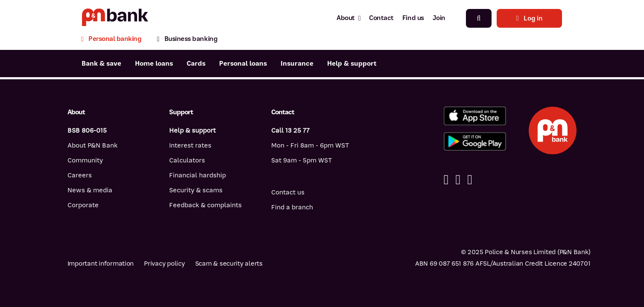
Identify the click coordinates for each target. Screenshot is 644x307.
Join (439, 18)
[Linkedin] (458, 180)
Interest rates (190, 145)
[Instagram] (470, 180)
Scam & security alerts (229, 264)
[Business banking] (187, 40)
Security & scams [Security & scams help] (196, 190)
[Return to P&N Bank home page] (115, 18)
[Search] (479, 18)
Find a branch (292, 207)
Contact (381, 18)
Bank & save (101, 64)
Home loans (154, 64)
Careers (80, 175)
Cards (196, 64)
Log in (530, 18)
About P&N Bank (92, 145)
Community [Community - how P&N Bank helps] (85, 160)
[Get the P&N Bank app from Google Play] (475, 142)
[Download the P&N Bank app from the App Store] (475, 116)
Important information (101, 264)
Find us (413, 18)
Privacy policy (164, 264)
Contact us (288, 192)
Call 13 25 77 (290, 130)
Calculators (187, 160)
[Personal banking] (115, 40)
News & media (90, 190)
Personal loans (243, 64)
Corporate (83, 205)
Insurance (297, 64)
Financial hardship (198, 175)
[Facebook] (446, 180)
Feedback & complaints (205, 205)
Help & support (352, 64)
